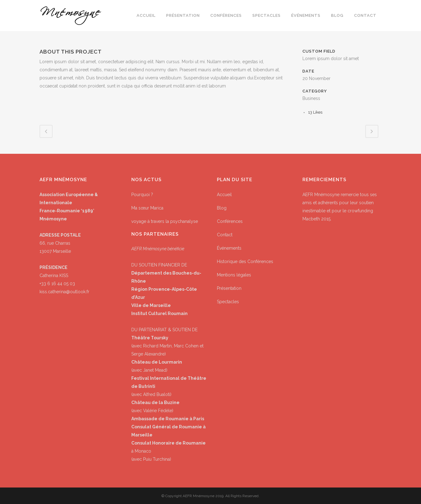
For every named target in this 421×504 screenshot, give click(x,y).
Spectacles (228, 302)
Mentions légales (234, 275)
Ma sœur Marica (147, 208)
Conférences (230, 221)
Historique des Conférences (245, 261)
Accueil (224, 195)
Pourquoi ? (142, 195)
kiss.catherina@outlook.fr (64, 292)
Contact (225, 235)
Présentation (229, 288)
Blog (222, 208)
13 (315, 112)
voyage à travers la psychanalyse (165, 221)
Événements (229, 248)
